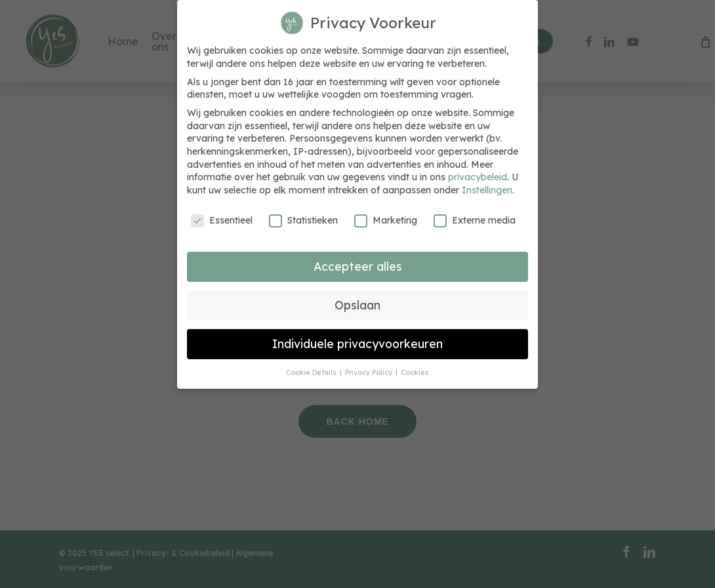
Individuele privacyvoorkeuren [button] (357, 343)
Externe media (475, 221)
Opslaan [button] (357, 305)
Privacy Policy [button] (370, 372)
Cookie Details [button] (312, 372)
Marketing (386, 221)
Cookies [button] (415, 372)
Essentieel (222, 221)
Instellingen (487, 190)
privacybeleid (478, 177)
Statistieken (303, 221)
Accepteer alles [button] (358, 266)
